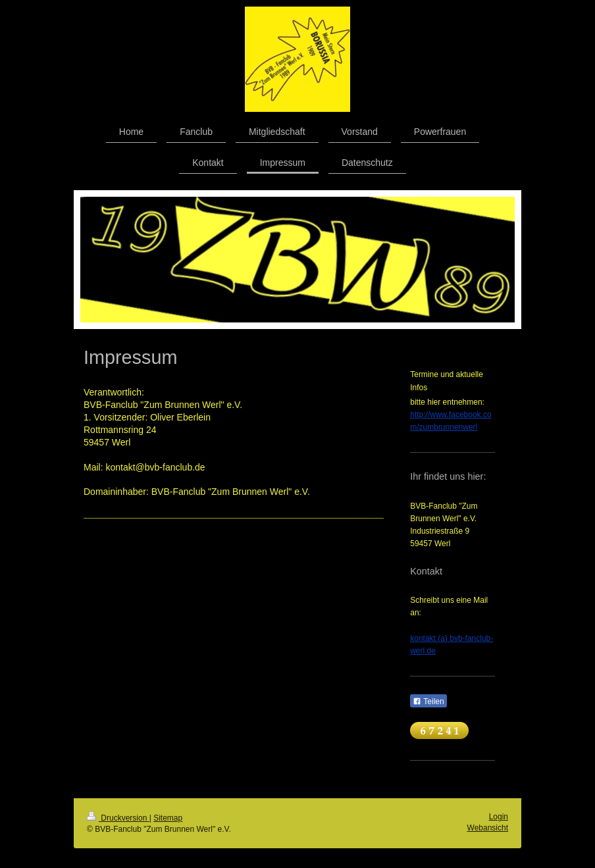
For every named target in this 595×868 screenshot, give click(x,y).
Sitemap (168, 818)
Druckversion (118, 818)
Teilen (428, 702)
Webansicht (488, 828)
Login (499, 817)
